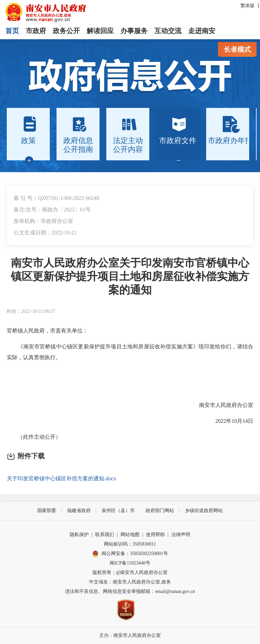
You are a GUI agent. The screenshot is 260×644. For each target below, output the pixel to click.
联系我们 (105, 535)
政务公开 (66, 31)
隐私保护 (79, 535)
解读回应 (100, 31)
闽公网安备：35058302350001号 (130, 554)
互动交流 (168, 31)
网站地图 (130, 535)
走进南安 (202, 31)
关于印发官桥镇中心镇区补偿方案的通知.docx (61, 478)
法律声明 (181, 535)
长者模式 (237, 49)
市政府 (36, 31)
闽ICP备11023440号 (130, 563)
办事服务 (134, 31)
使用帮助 (155, 535)
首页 (12, 31)
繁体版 (247, 6)
